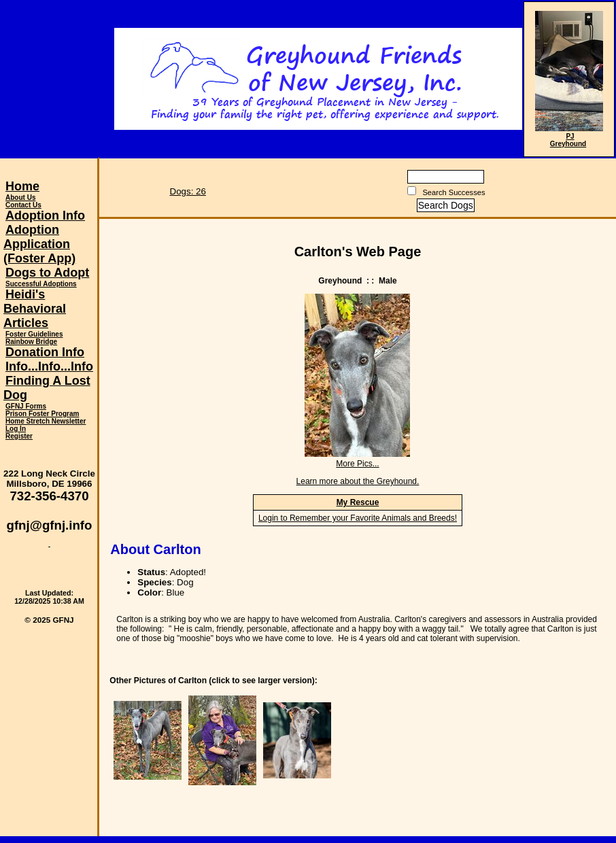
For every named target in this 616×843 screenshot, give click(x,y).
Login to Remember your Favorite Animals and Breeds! (358, 518)
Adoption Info (45, 216)
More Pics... (357, 464)
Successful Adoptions (41, 284)
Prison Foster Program (42, 414)
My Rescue (358, 502)
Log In (16, 429)
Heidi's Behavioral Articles (35, 309)
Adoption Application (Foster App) (39, 244)
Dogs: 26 (188, 191)
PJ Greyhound (568, 140)
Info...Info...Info (49, 366)
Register (19, 436)
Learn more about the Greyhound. (358, 481)
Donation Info (45, 352)
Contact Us (23, 205)
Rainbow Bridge (31, 342)
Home (22, 186)
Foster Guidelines (34, 334)
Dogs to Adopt (47, 273)
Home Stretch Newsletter (46, 421)
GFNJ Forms (26, 406)
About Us (20, 197)
